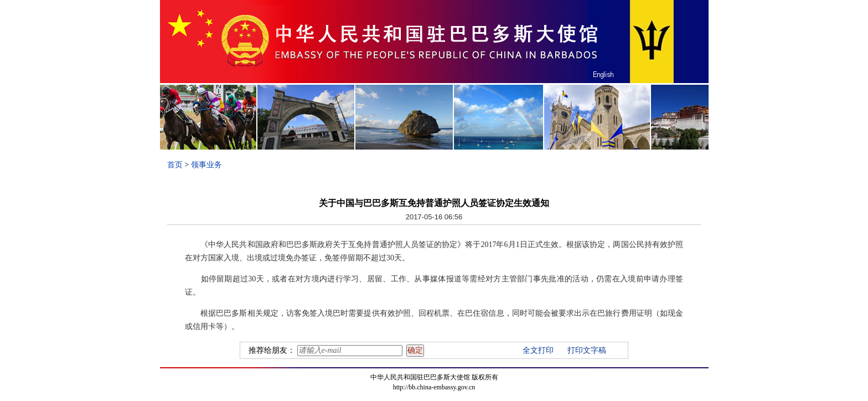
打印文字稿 (587, 350)
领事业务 (206, 165)
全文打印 (538, 350)
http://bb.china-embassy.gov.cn (434, 387)
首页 (175, 165)
